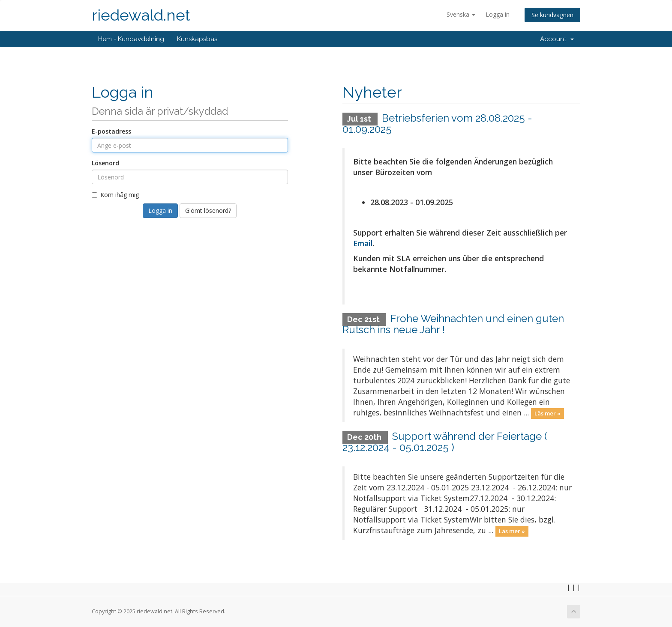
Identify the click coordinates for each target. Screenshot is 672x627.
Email (363, 243)
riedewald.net (141, 15)
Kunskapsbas (197, 39)
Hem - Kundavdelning (131, 39)
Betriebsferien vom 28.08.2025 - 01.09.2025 (437, 124)
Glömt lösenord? (208, 210)
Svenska (461, 14)
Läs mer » (547, 413)
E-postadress (111, 131)
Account (557, 39)
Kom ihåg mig (115, 195)
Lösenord (105, 163)
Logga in (498, 14)
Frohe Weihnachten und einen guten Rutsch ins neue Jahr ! (453, 324)
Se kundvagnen (552, 15)
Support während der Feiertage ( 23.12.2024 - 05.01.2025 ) (445, 442)
